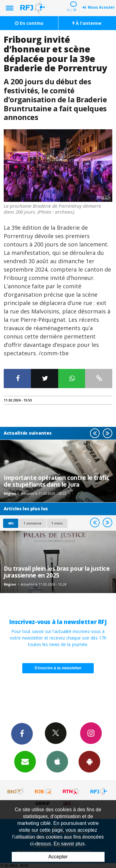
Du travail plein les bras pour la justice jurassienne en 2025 (57, 572)
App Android (89, 761)
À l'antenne (87, 23)
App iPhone (57, 761)
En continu (29, 23)
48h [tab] (11, 523)
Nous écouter (101, 7)
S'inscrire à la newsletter (58, 668)
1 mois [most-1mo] (57, 523)
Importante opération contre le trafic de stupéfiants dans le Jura (56, 481)
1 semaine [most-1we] (32, 523)
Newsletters (25, 761)
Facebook (22, 733)
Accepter (58, 857)
